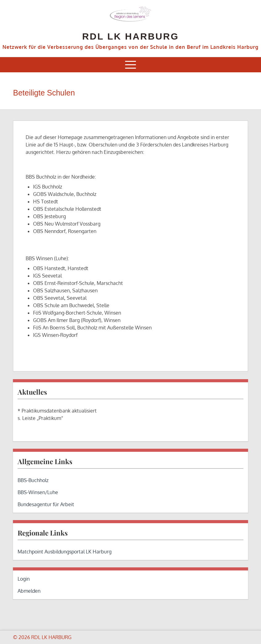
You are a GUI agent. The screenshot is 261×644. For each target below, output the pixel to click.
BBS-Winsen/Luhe (38, 492)
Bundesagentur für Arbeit (46, 504)
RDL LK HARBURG (130, 36)
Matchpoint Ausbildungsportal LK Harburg (65, 552)
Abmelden (29, 591)
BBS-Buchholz (33, 480)
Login (24, 579)
